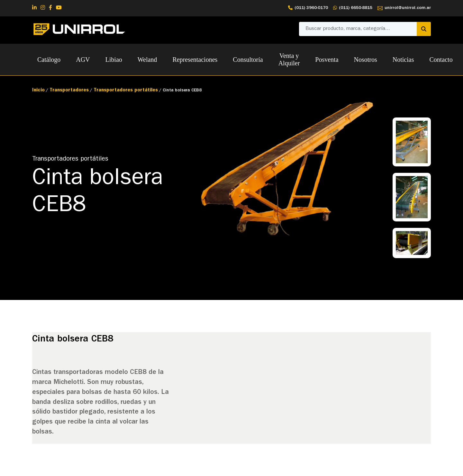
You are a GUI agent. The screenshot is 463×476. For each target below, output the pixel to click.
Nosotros (366, 60)
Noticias (403, 60)
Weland (147, 60)
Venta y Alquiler (289, 59)
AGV (83, 60)
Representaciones (195, 60)
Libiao (114, 60)
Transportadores (69, 91)
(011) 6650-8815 (353, 8)
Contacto (441, 60)
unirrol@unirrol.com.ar (404, 8)
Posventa (327, 60)
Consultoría (248, 60)
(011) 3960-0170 (308, 8)
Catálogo (49, 60)
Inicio (38, 91)
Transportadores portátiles (126, 91)
